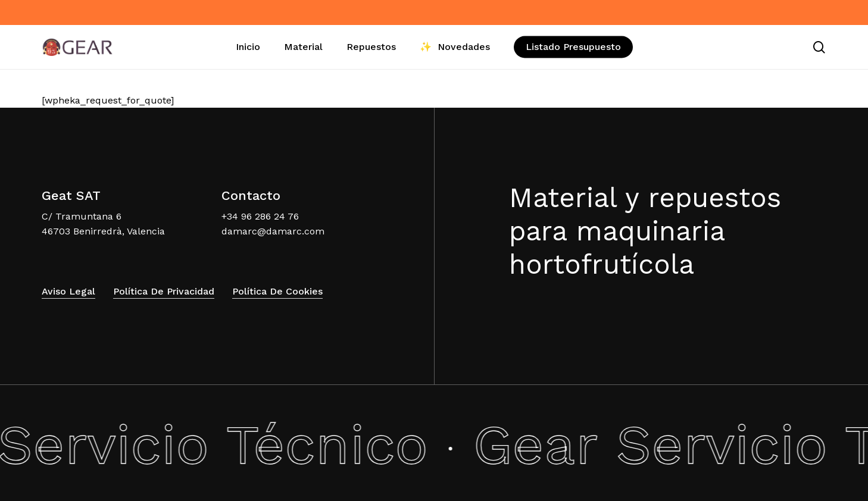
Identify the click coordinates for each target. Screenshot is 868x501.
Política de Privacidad (164, 291)
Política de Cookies (277, 291)
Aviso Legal (68, 291)
